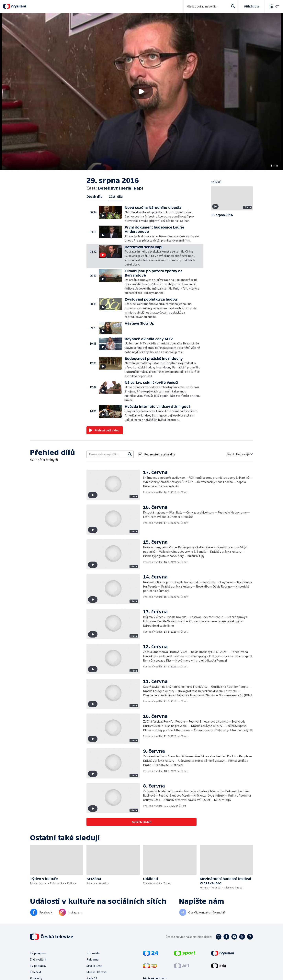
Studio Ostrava (96, 972)
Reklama (92, 959)
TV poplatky (38, 966)
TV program (38, 953)
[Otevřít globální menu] (274, 6)
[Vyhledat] (130, 454)
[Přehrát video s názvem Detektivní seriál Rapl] (141, 92)
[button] (141, 92)
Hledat (232, 8)
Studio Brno (94, 966)
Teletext (36, 972)
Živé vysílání (38, 959)
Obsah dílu (94, 197)
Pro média (93, 953)
